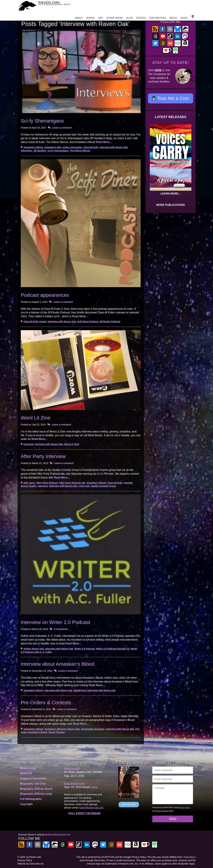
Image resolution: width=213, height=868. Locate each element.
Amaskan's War (53, 147)
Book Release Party (74, 784)
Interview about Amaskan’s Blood (57, 664)
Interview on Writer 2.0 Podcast (55, 622)
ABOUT (79, 19)
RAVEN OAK (59, 5)
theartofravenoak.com (59, 835)
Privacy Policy (185, 807)
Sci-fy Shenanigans (42, 121)
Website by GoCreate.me (31, 864)
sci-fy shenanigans (58, 151)
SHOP (184, 19)
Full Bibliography (31, 799)
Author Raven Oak (34, 649)
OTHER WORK (115, 19)
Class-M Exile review (35, 322)
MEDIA (173, 19)
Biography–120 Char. (33, 784)
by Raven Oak (34, 857)
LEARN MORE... (171, 194)
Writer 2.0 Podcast (85, 649)
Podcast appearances (45, 295)
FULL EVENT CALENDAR (84, 813)
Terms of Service (162, 811)
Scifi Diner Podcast (88, 322)
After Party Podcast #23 (72, 483)
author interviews (72, 147)
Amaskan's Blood (33, 147)
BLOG (130, 19)
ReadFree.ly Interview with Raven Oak (95, 690)
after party (29, 483)
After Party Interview (43, 456)
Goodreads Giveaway (93, 729)
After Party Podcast (47, 483)
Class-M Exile (91, 147)
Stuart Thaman (57, 732)
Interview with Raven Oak (114, 147)
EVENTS (141, 19)
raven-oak (84, 486)
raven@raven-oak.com (92, 808)
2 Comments (61, 629)
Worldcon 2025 (72, 768)
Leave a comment (62, 128)
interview (29, 444)
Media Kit (26, 773)
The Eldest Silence (80, 151)
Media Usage (28, 768)
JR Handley (40, 151)
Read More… (104, 142)
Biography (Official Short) (36, 789)
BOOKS (91, 19)
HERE (158, 70)
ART (101, 19)
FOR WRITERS (158, 19)
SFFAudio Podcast (110, 322)
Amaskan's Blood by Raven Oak (62, 729)
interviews (26, 151)
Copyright (26, 804)
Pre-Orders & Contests (46, 702)
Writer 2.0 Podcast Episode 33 (113, 649)
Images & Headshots (33, 778)
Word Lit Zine (36, 418)
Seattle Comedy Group (103, 486)
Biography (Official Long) (36, 794)
